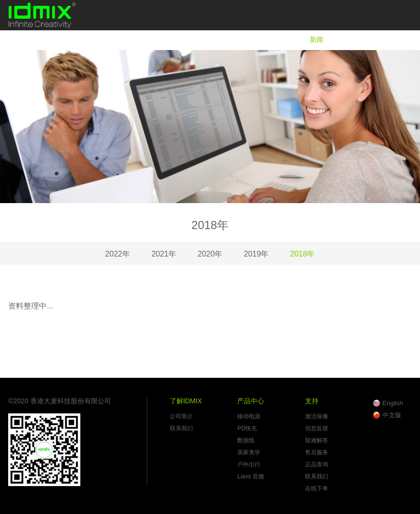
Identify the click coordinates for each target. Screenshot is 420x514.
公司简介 (181, 416)
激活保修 (317, 416)
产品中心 (272, 39)
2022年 (118, 254)
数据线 (246, 440)
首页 (172, 39)
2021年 (164, 254)
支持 (354, 39)
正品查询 (317, 464)
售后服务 (317, 452)
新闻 (317, 39)
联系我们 (181, 428)
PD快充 (247, 428)
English (393, 403)
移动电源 (249, 416)
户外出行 (249, 464)
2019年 (256, 254)
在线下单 (317, 488)
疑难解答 (317, 440)
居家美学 (249, 452)
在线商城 (398, 39)
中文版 (392, 415)
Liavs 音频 (250, 476)
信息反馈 (317, 428)
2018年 (303, 254)
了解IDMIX (219, 39)
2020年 (210, 254)
